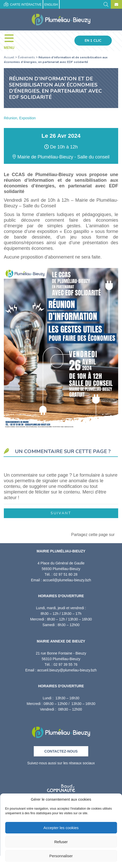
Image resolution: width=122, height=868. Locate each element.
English (51, 5)
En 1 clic (93, 41)
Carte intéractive (23, 4)
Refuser (61, 842)
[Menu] (12, 41)
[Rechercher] (106, 4)
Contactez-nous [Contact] (61, 751)
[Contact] (116, 5)
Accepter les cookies (61, 828)
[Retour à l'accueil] (61, 731)
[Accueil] (61, 20)
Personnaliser (61, 856)
